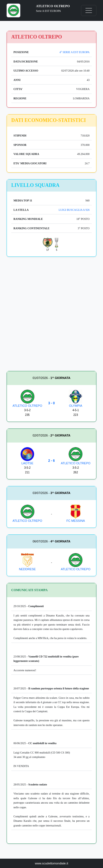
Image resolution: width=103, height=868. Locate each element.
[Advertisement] (51, 315)
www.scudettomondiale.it (51, 863)
